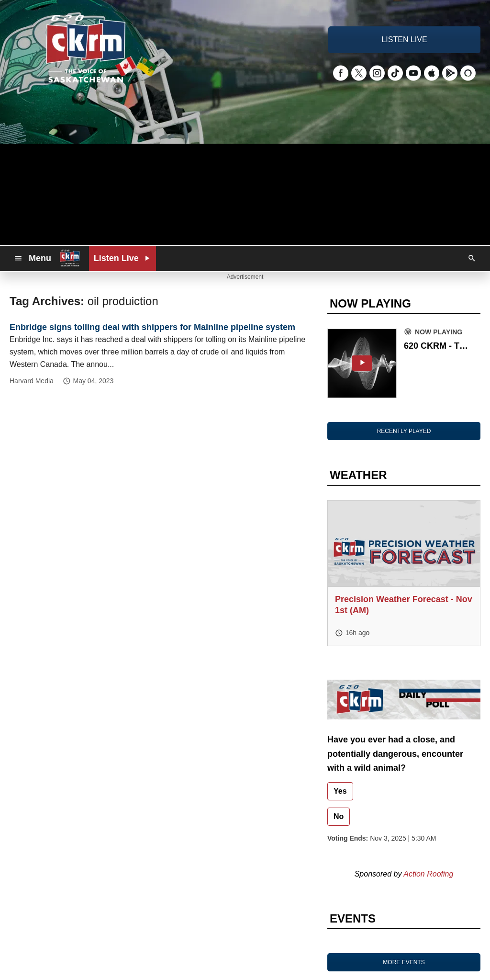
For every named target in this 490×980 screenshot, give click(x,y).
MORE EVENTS (404, 962)
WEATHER (358, 475)
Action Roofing (428, 874)
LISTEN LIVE (404, 40)
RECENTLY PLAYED (404, 431)
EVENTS (353, 918)
